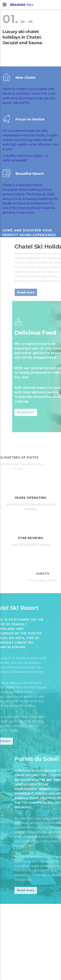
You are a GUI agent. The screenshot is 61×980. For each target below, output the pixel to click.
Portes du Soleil (43, 194)
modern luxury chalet (30, 89)
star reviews (31, 538)
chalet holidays (45, 258)
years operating (31, 498)
